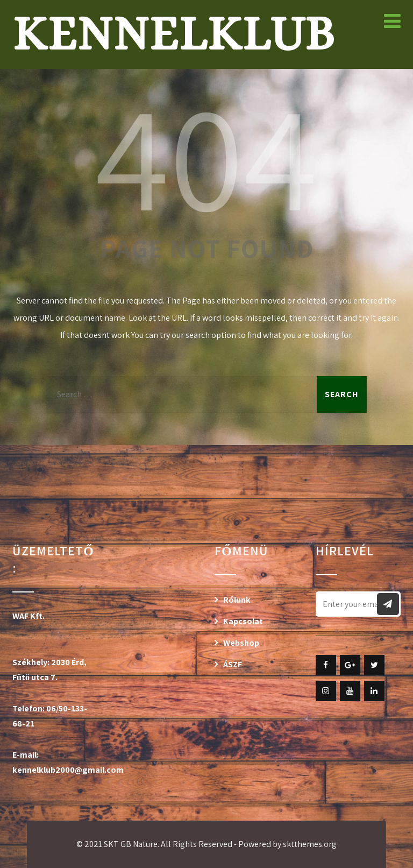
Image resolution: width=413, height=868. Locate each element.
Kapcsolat (243, 621)
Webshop (241, 643)
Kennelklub (173, 33)
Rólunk (237, 600)
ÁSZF (233, 664)
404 (206, 155)
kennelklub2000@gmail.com (68, 770)
